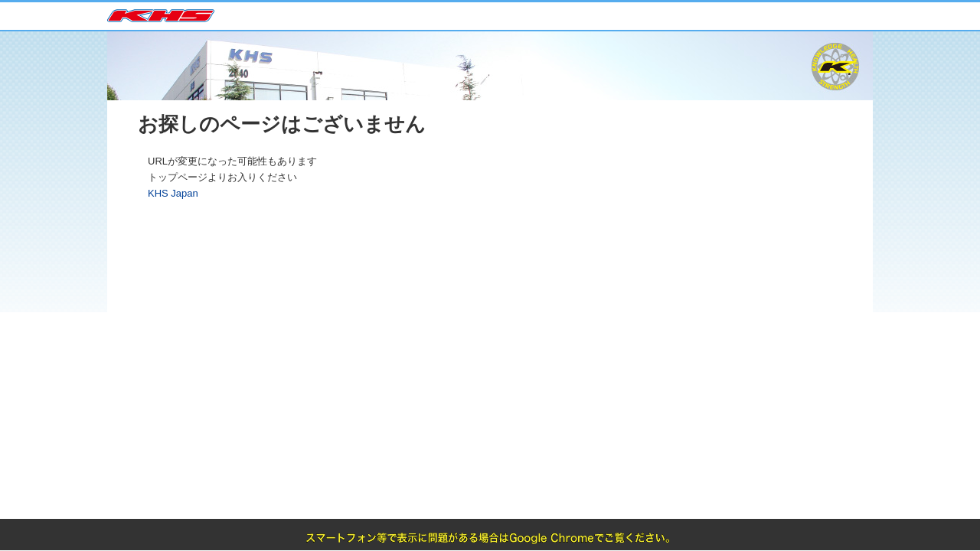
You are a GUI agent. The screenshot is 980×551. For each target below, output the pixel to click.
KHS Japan (168, 17)
